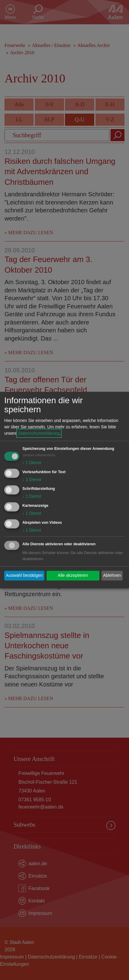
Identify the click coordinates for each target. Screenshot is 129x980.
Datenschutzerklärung (39, 433)
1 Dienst (32, 463)
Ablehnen (112, 576)
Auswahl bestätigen (24, 576)
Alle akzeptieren (73, 576)
